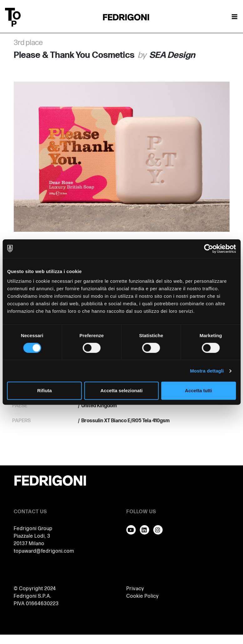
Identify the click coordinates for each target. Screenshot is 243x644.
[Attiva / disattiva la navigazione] (235, 17)
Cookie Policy (143, 596)
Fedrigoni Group (33, 529)
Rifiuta (45, 390)
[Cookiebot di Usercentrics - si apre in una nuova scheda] (208, 249)
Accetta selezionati (121, 390)
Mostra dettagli (207, 371)
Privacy (135, 589)
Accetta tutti (198, 390)
